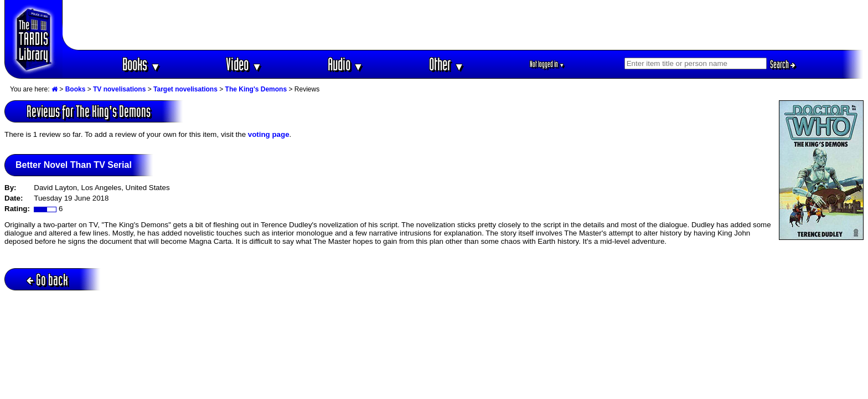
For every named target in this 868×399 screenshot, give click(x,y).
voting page (269, 134)
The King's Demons (256, 89)
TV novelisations (119, 89)
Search (783, 64)
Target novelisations (185, 89)
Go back (47, 280)
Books (141, 64)
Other (447, 64)
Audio (346, 64)
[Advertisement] (463, 25)
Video (244, 64)
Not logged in (547, 64)
